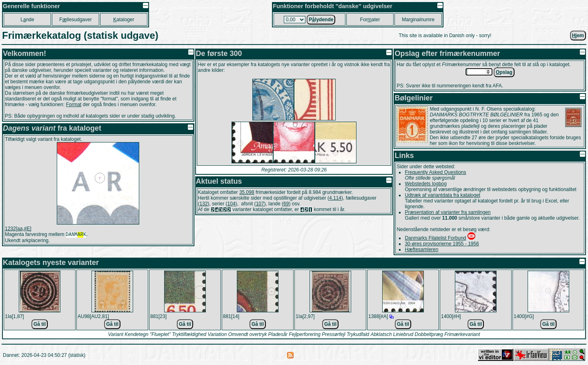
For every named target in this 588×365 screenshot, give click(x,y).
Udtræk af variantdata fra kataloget (442, 195)
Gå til (40, 324)
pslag (504, 72)
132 (204, 204)
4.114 (335, 198)
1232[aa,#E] (18, 229)
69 (286, 204)
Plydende (321, 20)
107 (260, 204)
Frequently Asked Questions (435, 172)
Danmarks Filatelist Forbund (435, 238)
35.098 (247, 192)
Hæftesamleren (421, 249)
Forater (370, 20)
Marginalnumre (418, 20)
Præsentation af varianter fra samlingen (448, 212)
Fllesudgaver (75, 20)
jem (578, 36)
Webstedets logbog (426, 184)
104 (232, 204)
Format (73, 105)
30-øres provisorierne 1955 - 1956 (442, 244)
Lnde (27, 20)
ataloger (124, 20)
